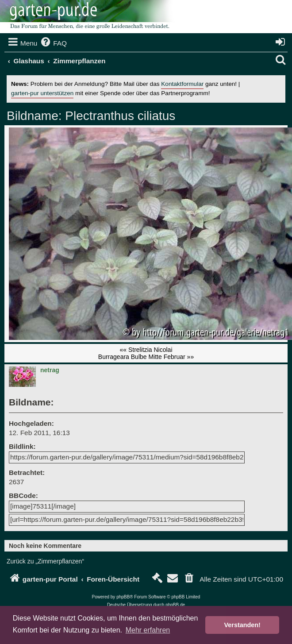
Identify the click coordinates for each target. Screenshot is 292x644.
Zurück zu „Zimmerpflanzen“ (45, 561)
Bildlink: (22, 446)
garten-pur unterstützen (42, 93)
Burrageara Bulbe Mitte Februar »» (146, 357)
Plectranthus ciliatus (119, 116)
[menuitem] (53, 43)
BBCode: (23, 496)
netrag (50, 370)
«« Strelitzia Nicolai (146, 350)
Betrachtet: (27, 472)
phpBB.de (175, 605)
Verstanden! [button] (242, 625)
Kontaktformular (182, 84)
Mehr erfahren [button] (148, 630)
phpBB (123, 597)
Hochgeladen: (31, 423)
